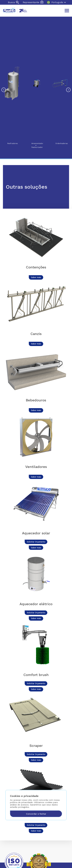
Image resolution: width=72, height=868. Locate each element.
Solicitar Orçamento (36, 542)
